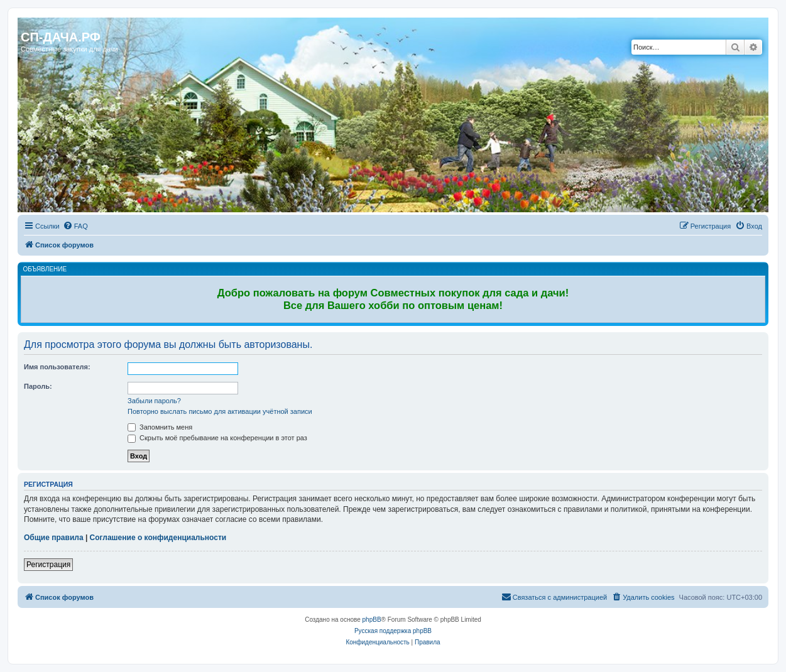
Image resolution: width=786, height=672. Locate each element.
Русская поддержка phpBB (393, 631)
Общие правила (54, 538)
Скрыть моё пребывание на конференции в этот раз (217, 438)
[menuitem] (75, 226)
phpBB (372, 620)
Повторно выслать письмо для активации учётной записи (220, 411)
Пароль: (38, 386)
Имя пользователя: (57, 367)
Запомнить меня (160, 427)
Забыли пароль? (154, 401)
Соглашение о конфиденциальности (158, 538)
